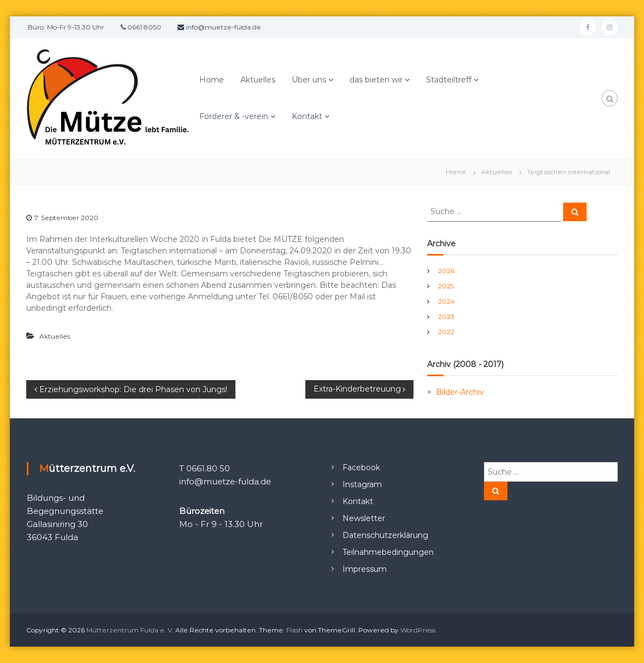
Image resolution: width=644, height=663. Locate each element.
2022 (446, 332)
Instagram (362, 484)
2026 (446, 271)
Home (212, 80)
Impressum (365, 569)
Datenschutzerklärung (385, 535)
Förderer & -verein (234, 116)
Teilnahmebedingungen (388, 552)
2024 (447, 301)
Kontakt (307, 116)
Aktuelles (258, 80)
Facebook (361, 467)
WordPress (418, 630)
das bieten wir (376, 80)
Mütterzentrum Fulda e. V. (130, 630)
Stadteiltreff (449, 80)
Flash (294, 630)
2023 (446, 316)
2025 (446, 286)
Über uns (309, 80)
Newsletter (364, 518)
